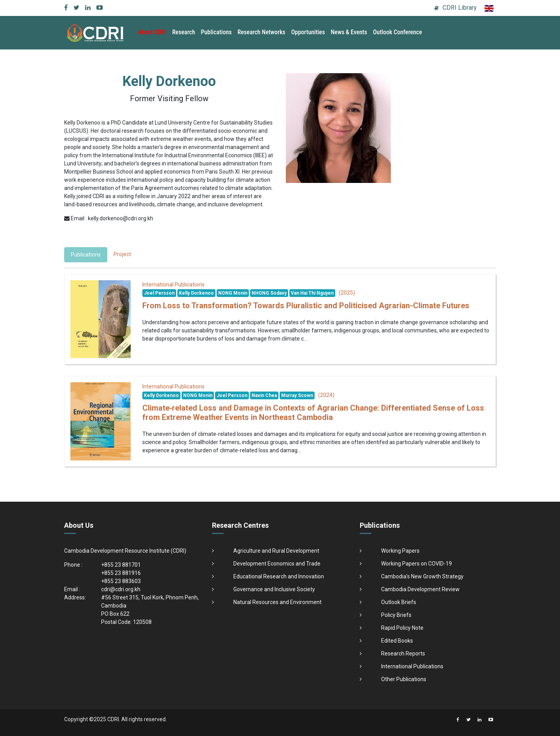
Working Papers (400, 551)
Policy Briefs (396, 615)
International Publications (412, 666)
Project (122, 254)
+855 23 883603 (121, 581)
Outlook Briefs (399, 602)
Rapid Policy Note (402, 628)
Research (184, 32)
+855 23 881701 (121, 565)
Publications (216, 32)
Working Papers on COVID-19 (416, 564)
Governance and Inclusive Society (274, 589)
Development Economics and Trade (277, 564)
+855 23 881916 (121, 573)
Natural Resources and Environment (277, 602)
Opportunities (308, 32)
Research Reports (403, 653)
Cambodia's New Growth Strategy (422, 576)
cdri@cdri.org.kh (121, 589)
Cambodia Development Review (420, 589)
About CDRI (152, 32)
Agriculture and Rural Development (276, 551)
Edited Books (397, 641)
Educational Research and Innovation (279, 576)
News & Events (349, 32)
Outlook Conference (397, 32)
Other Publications (404, 679)
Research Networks (262, 32)
